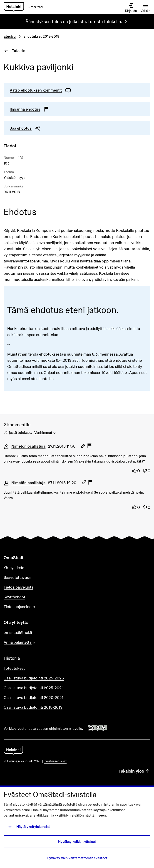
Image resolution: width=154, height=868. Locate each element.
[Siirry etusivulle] (25, 7)
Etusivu (10, 36)
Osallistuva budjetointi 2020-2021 (34, 697)
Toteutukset (14, 668)
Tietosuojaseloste (19, 607)
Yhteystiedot (15, 568)
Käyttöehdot (14, 597)
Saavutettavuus (17, 577)
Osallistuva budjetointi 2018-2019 (33, 707)
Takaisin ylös (134, 771)
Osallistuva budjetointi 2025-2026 (34, 678)
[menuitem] (46, 432)
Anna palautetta (32, 642)
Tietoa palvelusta (19, 587)
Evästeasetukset (55, 761)
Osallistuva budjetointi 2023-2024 (34, 688)
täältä (121, 372)
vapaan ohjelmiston (54, 729)
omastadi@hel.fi (18, 632)
